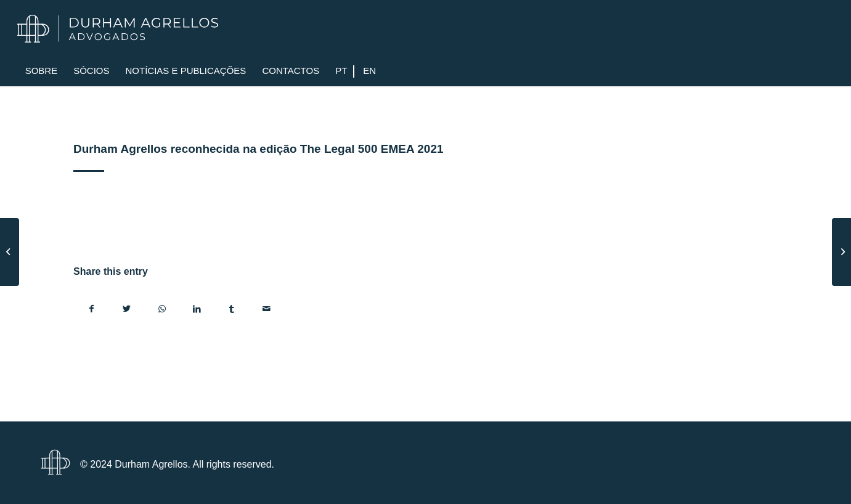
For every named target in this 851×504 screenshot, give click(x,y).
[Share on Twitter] (127, 309)
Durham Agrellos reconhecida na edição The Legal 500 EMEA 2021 (258, 149)
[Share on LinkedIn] (197, 309)
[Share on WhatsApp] (162, 309)
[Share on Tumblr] (232, 309)
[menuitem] (42, 71)
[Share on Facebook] (92, 309)
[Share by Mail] (267, 309)
